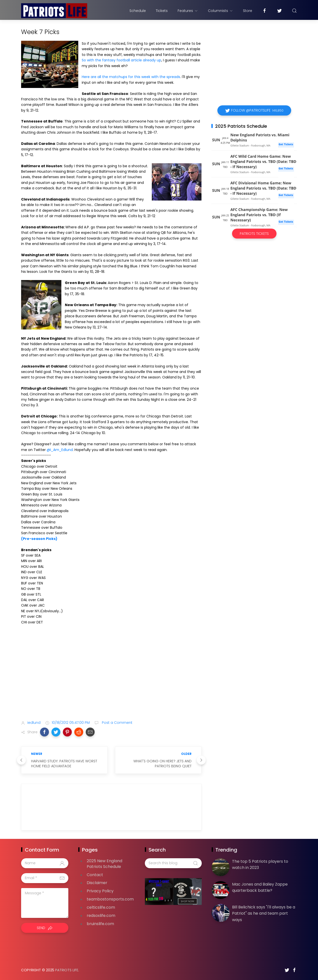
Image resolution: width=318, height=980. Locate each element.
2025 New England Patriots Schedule (104, 864)
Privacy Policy (100, 891)
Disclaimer (97, 883)
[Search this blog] (173, 863)
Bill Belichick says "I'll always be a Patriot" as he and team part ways (264, 913)
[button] (44, 732)
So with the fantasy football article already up (121, 60)
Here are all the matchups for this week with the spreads (131, 77)
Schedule (138, 11)
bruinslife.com (100, 924)
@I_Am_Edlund (60, 450)
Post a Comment (117, 723)
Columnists (220, 11)
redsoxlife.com (101, 916)
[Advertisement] (111, 677)
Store (248, 11)
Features (188, 11)
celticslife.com (101, 907)
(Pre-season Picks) (39, 539)
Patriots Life (67, 970)
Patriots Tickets (254, 234)
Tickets (162, 11)
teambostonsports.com (110, 899)
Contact (95, 875)
